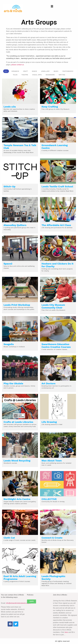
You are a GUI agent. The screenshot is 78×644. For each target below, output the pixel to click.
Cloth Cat (9, 538)
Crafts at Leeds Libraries (18, 422)
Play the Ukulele (13, 383)
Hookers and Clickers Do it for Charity (57, 265)
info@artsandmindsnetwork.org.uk (18, 603)
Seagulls (9, 344)
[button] (52, 6)
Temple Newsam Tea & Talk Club (20, 147)
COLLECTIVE (49, 499)
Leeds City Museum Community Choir (53, 306)
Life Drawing (49, 422)
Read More (29, 152)
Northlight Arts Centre (17, 499)
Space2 (8, 264)
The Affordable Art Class (56, 225)
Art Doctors (48, 383)
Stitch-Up (9, 187)
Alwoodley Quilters (15, 225)
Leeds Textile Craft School (57, 187)
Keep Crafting (50, 107)
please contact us (18, 65)
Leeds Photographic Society (53, 578)
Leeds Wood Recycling (17, 461)
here (66, 632)
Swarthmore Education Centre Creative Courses (56, 346)
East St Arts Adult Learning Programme (20, 578)
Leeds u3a (10, 107)
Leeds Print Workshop (17, 305)
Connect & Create (52, 538)
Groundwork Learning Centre (55, 147)
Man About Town (52, 461)
